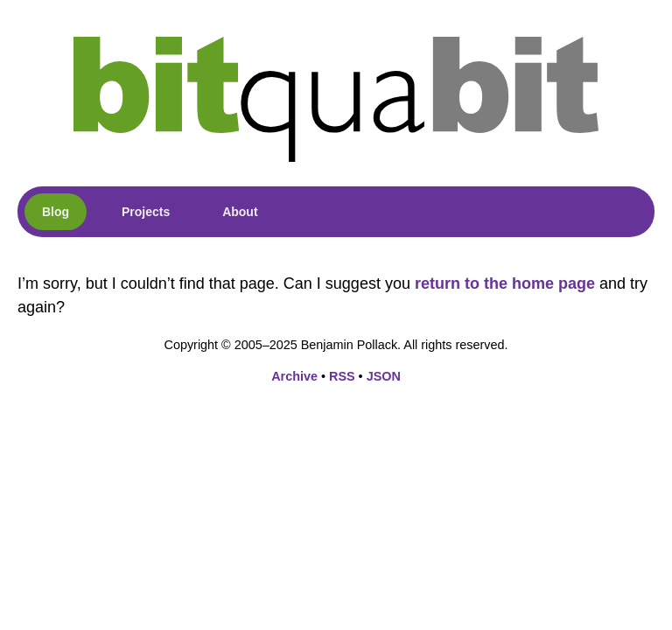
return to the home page (505, 283)
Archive (294, 376)
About (240, 212)
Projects (146, 212)
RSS (342, 376)
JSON (384, 376)
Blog (56, 212)
